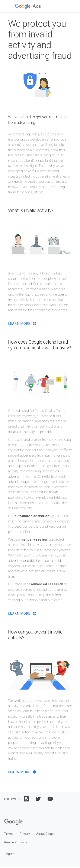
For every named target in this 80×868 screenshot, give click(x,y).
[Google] (13, 822)
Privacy (25, 834)
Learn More (22, 324)
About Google (46, 834)
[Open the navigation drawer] (6, 6)
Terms (9, 834)
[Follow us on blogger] (26, 799)
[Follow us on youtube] (50, 799)
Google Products (16, 842)
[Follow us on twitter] (38, 799)
